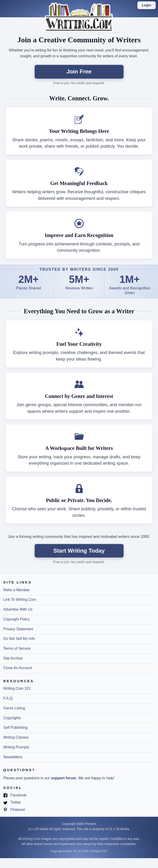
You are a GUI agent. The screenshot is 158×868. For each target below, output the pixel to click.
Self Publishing (15, 728)
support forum (63, 778)
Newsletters (13, 757)
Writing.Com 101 (17, 688)
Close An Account (18, 668)
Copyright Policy (17, 619)
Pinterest (14, 810)
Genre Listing (14, 708)
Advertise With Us (18, 609)
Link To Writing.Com (20, 600)
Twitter (12, 803)
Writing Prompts (16, 747)
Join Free (79, 71)
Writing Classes (16, 737)
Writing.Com (32, 839)
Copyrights (12, 718)
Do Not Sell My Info (19, 639)
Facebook (15, 795)
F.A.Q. (8, 698)
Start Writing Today (79, 551)
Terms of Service (17, 648)
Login (147, 5)
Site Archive (13, 658)
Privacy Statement (18, 629)
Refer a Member (17, 590)
